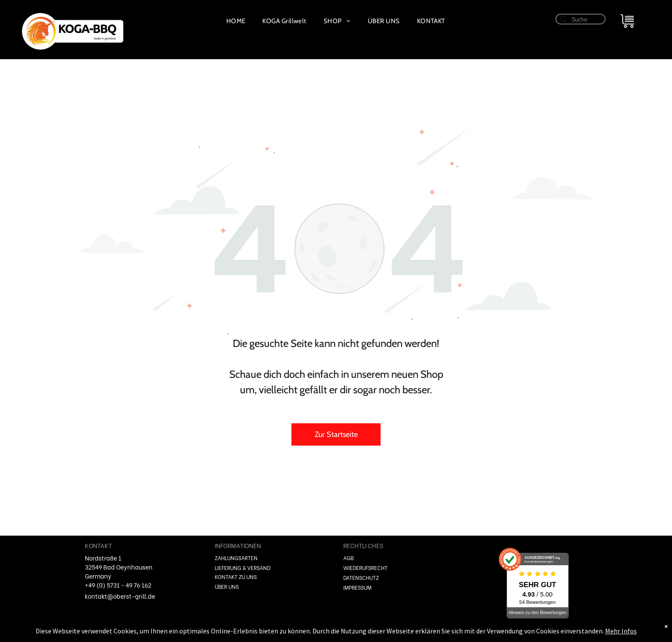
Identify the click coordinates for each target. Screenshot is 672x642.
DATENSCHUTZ (361, 577)
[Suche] (581, 19)
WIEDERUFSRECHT (365, 568)
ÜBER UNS (227, 586)
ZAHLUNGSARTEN (236, 558)
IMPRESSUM (357, 587)
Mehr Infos (621, 631)
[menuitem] (236, 21)
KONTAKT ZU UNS (236, 577)
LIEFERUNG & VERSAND (243, 568)
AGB (348, 558)
